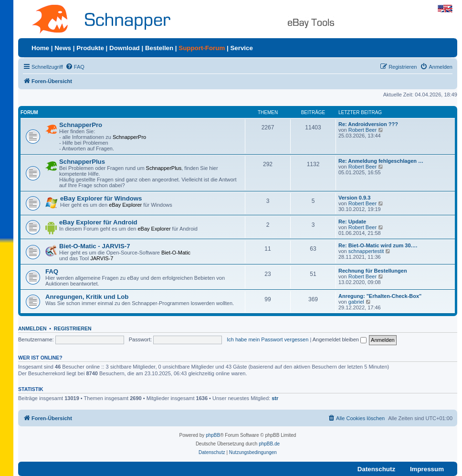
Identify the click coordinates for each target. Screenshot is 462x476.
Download (125, 48)
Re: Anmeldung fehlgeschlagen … (381, 161)
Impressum (427, 469)
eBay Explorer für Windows (101, 198)
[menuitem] (75, 67)
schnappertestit (366, 251)
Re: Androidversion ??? (368, 124)
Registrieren (73, 328)
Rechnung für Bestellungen (373, 271)
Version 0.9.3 (354, 198)
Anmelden (32, 328)
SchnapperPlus (82, 162)
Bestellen (159, 48)
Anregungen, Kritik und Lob (87, 297)
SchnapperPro (81, 125)
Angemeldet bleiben (340, 339)
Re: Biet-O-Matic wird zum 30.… (378, 245)
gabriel (356, 302)
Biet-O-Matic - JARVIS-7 (95, 246)
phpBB (213, 435)
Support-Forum (202, 48)
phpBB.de (269, 444)
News (63, 48)
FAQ (52, 271)
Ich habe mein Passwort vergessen (268, 339)
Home (40, 48)
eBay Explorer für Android (98, 222)
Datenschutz (376, 469)
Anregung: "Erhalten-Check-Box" (380, 296)
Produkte (90, 48)
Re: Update (352, 222)
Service (241, 48)
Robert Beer (362, 130)
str (275, 398)
